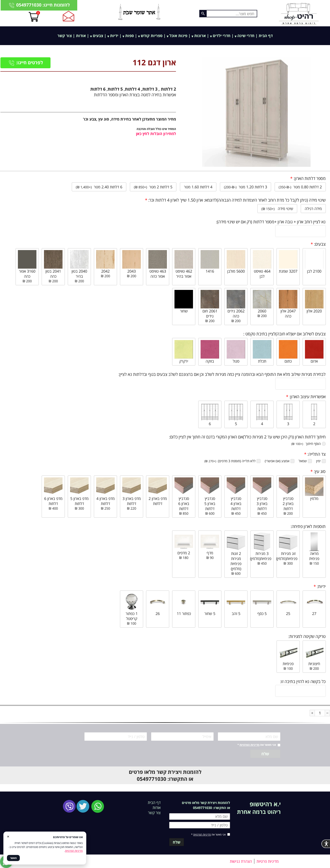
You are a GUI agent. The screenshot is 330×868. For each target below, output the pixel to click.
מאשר (13, 858)
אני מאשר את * (257, 745)
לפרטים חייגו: (25, 62)
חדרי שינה (246, 36)
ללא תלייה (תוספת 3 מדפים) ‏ (232, 461)
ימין (321, 461)
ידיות (114, 36)
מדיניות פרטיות (268, 861)
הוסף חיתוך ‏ (309, 444)
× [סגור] (8, 836)
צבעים (98, 36)
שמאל (305, 461)
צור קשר (65, 36)
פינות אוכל (178, 36)
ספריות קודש (152, 36)
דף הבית (266, 36)
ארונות (200, 36)
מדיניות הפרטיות (249, 745)
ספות (130, 36)
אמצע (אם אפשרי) (280, 461)
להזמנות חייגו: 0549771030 (39, 5)
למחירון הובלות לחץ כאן (156, 134)
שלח (265, 754)
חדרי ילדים (222, 36)
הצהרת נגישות (241, 861)
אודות (81, 36)
